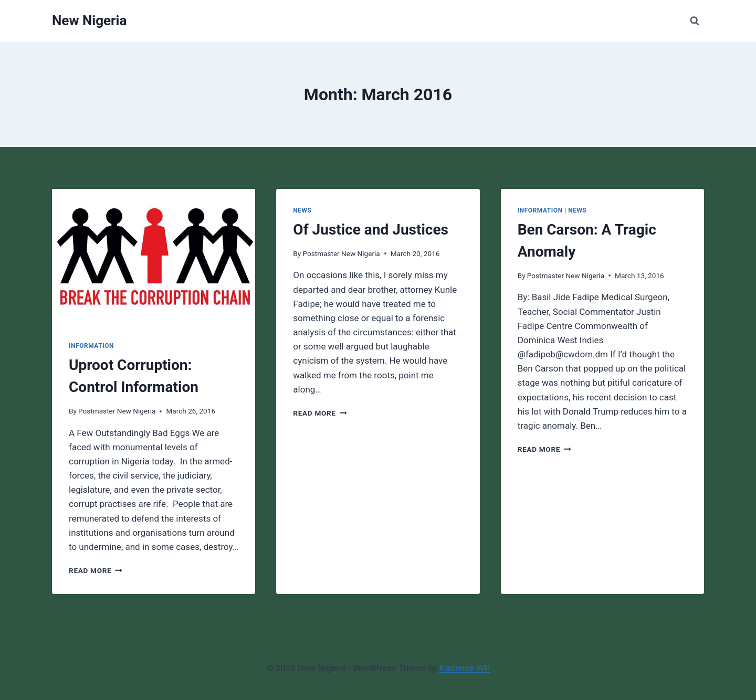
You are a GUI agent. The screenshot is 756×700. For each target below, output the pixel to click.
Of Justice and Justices (371, 230)
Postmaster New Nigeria (117, 411)
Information (91, 346)
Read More (96, 570)
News (302, 210)
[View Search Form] (695, 21)
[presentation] (154, 257)
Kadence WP (465, 668)
